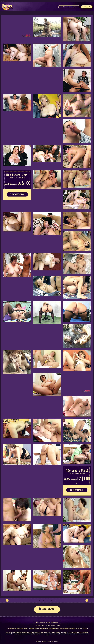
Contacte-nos (32, 628)
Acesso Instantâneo (87, 8)
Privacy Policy (85, 628)
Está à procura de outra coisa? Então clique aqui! (48, 622)
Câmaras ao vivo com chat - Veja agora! (70, 8)
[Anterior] (7, 600)
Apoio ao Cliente (20, 628)
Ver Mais (58, 626)
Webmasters (26, 628)
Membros (40, 626)
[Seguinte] (87, 600)
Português (14, 2)
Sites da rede (5, 2)
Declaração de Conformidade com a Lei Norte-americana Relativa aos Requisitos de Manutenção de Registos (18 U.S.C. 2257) (58, 628)
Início (36, 626)
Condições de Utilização (11, 628)
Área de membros (89, 2)
